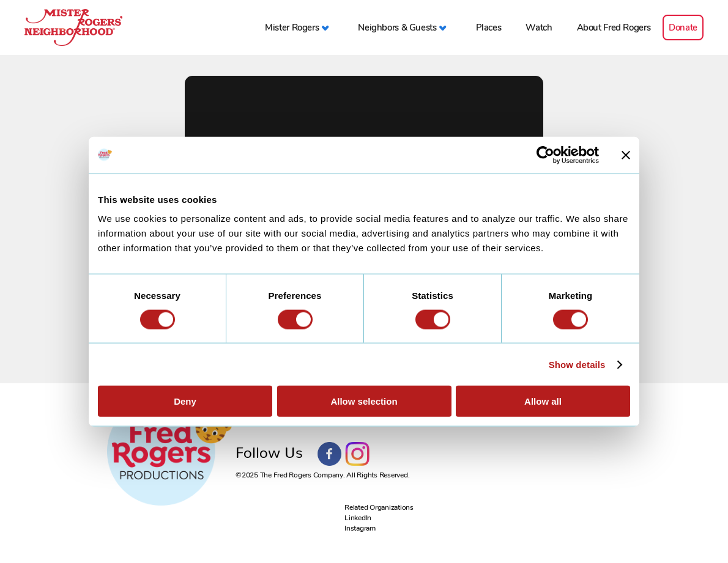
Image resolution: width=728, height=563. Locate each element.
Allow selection (364, 401)
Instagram (357, 454)
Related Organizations (379, 507)
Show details (577, 364)
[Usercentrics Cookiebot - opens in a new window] (545, 155)
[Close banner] (626, 155)
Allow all (543, 401)
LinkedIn (358, 518)
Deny (185, 401)
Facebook (330, 454)
